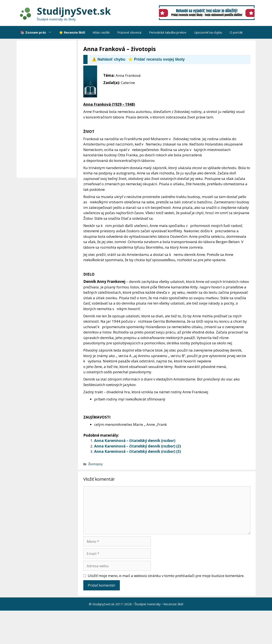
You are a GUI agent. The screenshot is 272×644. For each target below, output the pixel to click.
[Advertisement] (47, 109)
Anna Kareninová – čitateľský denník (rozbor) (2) (137, 446)
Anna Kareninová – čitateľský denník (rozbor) (135, 441)
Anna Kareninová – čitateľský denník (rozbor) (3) (137, 451)
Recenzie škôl (173, 604)
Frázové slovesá (129, 32)
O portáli (236, 32)
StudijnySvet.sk (74, 11)
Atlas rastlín (101, 32)
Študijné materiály (148, 604)
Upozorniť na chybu (208, 32)
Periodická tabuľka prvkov (168, 32)
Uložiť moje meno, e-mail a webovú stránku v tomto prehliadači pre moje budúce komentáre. (166, 576)
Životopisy (95, 464)
